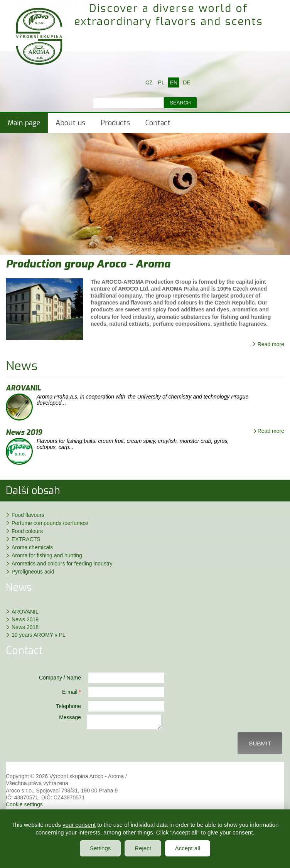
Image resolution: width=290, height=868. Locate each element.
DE (186, 82)
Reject (143, 848)
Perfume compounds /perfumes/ (50, 523)
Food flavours (28, 515)
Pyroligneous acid (33, 572)
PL (161, 82)
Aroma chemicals (32, 547)
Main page (24, 123)
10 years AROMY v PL (39, 635)
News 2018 (25, 627)
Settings (100, 848)
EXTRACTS (26, 539)
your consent (79, 825)
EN (174, 82)
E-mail (72, 692)
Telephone (68, 706)
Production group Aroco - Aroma (88, 264)
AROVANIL (23, 388)
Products (115, 123)
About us (70, 123)
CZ (149, 82)
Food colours (27, 531)
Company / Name (60, 678)
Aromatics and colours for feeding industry (62, 564)
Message (70, 717)
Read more (271, 344)
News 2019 (24, 432)
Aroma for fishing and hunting (47, 555)
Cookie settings (24, 807)
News (22, 366)
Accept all (188, 848)
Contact (158, 123)
